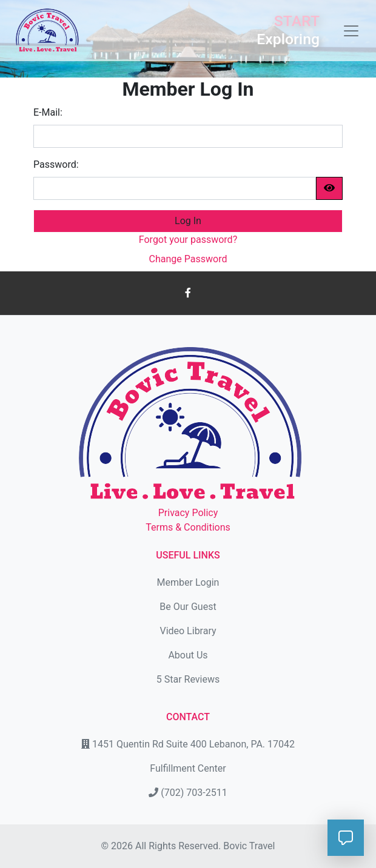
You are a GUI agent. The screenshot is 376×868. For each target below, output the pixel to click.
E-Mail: (48, 112)
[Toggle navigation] (347, 31)
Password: (56, 164)
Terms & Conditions (188, 527)
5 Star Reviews (188, 679)
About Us (188, 655)
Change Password (188, 259)
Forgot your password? (188, 240)
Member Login (188, 582)
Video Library (188, 631)
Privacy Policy (188, 513)
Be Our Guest (188, 607)
